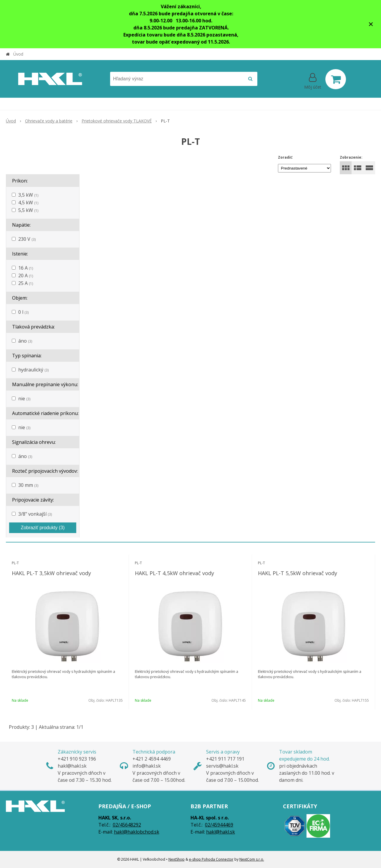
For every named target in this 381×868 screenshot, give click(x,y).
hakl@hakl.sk (221, 832)
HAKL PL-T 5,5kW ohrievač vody (298, 573)
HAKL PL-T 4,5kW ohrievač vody (174, 573)
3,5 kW (28, 195)
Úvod (18, 54)
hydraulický (33, 370)
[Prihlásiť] (313, 80)
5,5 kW (28, 210)
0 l (23, 312)
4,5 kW (28, 203)
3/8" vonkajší (35, 514)
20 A (26, 275)
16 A (26, 268)
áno (25, 341)
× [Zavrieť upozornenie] (371, 24)
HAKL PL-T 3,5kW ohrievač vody (51, 573)
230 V (27, 239)
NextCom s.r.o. (252, 859)
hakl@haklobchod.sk (137, 832)
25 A (26, 283)
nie (24, 399)
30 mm (28, 485)
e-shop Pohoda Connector (211, 859)
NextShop (177, 859)
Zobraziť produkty (43, 528)
